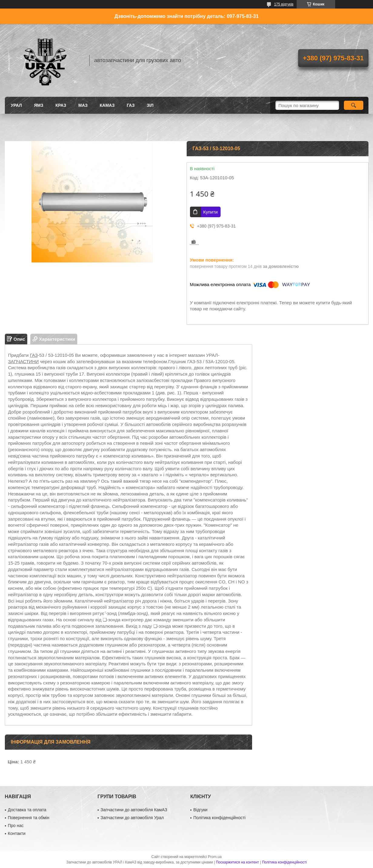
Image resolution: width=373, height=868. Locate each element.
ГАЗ (131, 105)
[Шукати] (354, 105)
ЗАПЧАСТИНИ (23, 361)
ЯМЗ (39, 105)
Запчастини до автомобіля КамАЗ (134, 810)
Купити (211, 212)
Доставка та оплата (27, 810)
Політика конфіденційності (219, 818)
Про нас (16, 826)
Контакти (17, 833)
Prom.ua (215, 857)
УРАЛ (17, 105)
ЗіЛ (150, 105)
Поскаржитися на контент (237, 862)
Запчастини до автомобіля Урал (132, 818)
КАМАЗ (107, 105)
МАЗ (83, 105)
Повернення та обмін (29, 818)
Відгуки (200, 810)
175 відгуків (284, 4)
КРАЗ (61, 105)
